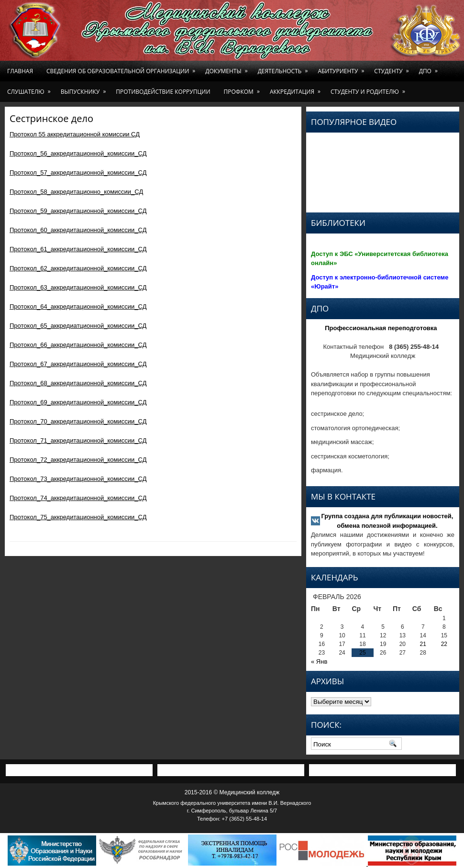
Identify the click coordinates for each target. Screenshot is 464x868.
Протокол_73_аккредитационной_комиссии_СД (78, 479)
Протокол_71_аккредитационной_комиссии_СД (78, 440)
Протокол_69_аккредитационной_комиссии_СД (78, 402)
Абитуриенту (342, 68)
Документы (228, 68)
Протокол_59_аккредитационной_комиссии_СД (78, 211)
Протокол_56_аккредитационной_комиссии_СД (78, 153)
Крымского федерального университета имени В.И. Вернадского (232, 803)
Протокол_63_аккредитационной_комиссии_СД (78, 287)
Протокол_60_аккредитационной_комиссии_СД (78, 230)
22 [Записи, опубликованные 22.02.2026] (444, 644)
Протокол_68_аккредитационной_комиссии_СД (78, 383)
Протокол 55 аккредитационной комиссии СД (75, 134)
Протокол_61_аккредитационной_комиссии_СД (78, 249)
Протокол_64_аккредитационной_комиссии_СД (78, 306)
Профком (243, 89)
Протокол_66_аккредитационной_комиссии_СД (78, 345)
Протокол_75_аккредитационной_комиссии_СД (78, 517)
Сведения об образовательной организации (122, 68)
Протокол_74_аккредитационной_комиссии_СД (78, 498)
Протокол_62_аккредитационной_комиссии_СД (78, 268)
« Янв (319, 662)
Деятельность (285, 68)
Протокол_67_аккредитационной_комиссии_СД (78, 364)
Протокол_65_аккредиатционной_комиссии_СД (78, 326)
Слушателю (31, 89)
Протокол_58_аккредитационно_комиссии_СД (76, 192)
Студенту (393, 68)
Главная (20, 71)
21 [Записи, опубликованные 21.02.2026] (423, 644)
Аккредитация (297, 89)
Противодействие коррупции (163, 92)
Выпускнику (85, 89)
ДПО (430, 68)
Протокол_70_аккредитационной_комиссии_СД (78, 421)
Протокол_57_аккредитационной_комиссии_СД (78, 172)
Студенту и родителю (370, 89)
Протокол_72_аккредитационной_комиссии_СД (78, 460)
